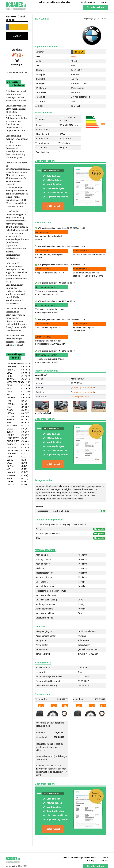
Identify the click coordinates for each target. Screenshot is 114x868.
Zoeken (17, 36)
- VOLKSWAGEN (17, 364)
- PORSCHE (17, 444)
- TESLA (17, 432)
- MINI (17, 423)
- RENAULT (17, 370)
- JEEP (17, 457)
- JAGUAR (17, 472)
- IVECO (17, 482)
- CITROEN (17, 398)
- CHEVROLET (17, 441)
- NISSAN (17, 413)
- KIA (17, 395)
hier (14, 345)
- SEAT (17, 407)
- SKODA (17, 410)
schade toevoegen (86, 2)
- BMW (17, 385)
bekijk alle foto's (82, 397)
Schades (16, 6)
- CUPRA (17, 466)
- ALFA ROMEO (17, 451)
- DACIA (17, 429)
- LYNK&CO (17, 447)
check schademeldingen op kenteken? (54, 2)
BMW (73, 56)
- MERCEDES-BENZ (17, 382)
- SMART (17, 479)
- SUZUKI (17, 416)
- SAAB (17, 463)
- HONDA (17, 435)
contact (105, 2)
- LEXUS (17, 460)
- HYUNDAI (17, 404)
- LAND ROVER (17, 438)
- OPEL (17, 373)
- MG (17, 469)
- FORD (17, 376)
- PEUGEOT (17, 367)
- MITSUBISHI (17, 426)
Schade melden (95, 7)
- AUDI (17, 388)
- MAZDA (17, 420)
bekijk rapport (53, 206)
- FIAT (17, 401)
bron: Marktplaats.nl (43, 413)
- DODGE (17, 485)
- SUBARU (17, 475)
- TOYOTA (17, 379)
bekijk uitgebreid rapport (83, 388)
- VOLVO (17, 392)
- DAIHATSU (17, 454)
